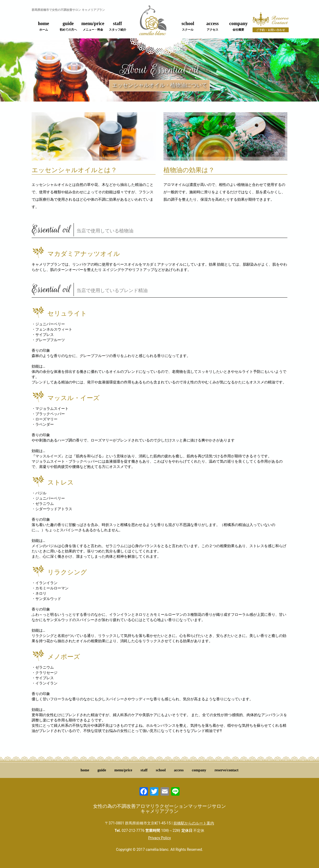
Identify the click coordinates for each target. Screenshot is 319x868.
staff (118, 26)
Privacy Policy (159, 838)
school (188, 26)
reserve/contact (227, 770)
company (238, 26)
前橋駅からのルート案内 (194, 823)
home (43, 26)
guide (68, 26)
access (213, 26)
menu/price (93, 26)
